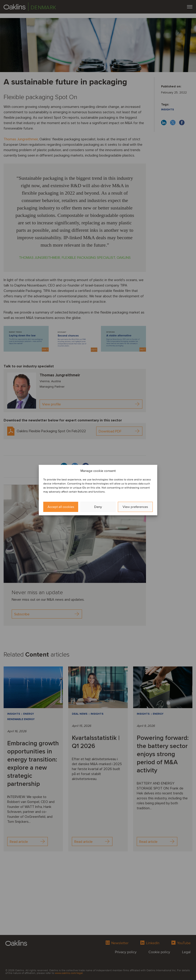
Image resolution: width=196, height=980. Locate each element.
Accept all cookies (61, 507)
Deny (98, 507)
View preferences (135, 507)
